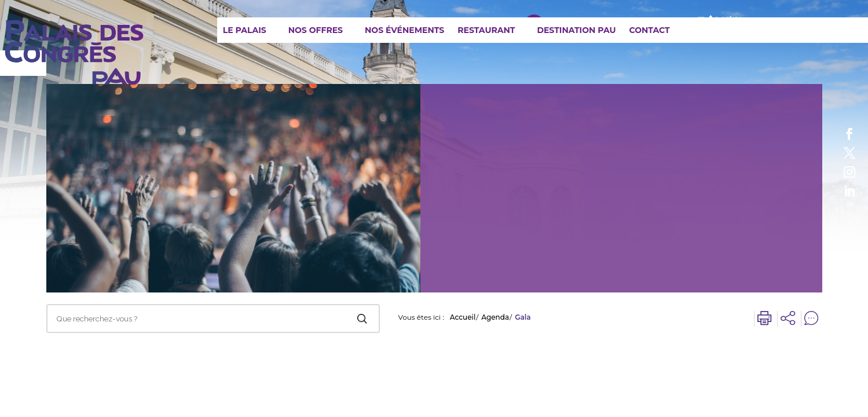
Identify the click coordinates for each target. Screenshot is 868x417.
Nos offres (316, 30)
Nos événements (404, 30)
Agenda (495, 317)
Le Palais (245, 30)
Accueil (463, 317)
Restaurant (486, 30)
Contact (649, 30)
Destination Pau (576, 30)
